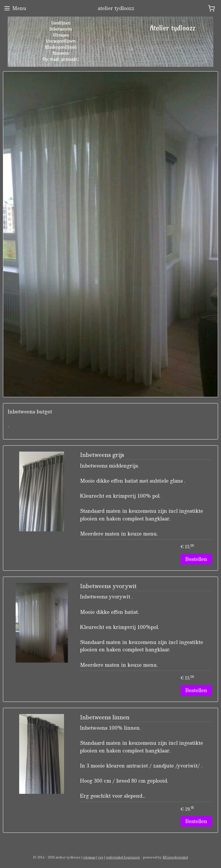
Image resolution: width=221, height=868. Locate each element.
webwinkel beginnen (123, 857)
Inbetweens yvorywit (108, 587)
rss (101, 857)
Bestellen (196, 559)
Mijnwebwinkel (175, 857)
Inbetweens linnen (105, 718)
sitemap (89, 857)
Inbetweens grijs (102, 456)
